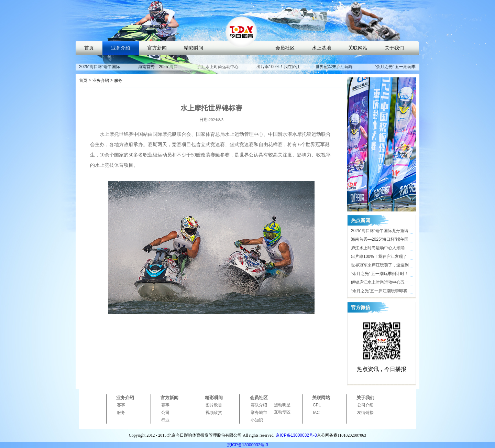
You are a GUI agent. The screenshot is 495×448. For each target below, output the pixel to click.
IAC (316, 413)
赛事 (121, 405)
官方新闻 (157, 48)
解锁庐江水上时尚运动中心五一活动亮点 (380, 283)
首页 (89, 48)
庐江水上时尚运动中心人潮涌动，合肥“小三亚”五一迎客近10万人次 (379, 249)
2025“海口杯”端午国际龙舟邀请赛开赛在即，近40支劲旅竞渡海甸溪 (380, 232)
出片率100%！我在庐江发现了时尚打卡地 (278, 70)
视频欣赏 (214, 413)
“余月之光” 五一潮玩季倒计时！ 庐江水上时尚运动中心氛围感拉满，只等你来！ (380, 275)
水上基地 (321, 48)
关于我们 (394, 48)
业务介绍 (121, 48)
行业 (165, 420)
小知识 (257, 420)
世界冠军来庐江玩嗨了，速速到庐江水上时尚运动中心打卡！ (380, 266)
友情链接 (365, 413)
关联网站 (358, 48)
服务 (118, 80)
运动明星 (282, 405)
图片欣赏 (214, 405)
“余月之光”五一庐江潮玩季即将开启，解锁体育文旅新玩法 (379, 292)
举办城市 (259, 413)
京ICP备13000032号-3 (296, 435)
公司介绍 (365, 405)
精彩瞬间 (194, 48)
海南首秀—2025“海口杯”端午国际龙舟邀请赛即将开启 (380, 240)
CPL (317, 405)
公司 (165, 413)
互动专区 (282, 412)
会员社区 (285, 48)
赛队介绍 (259, 405)
